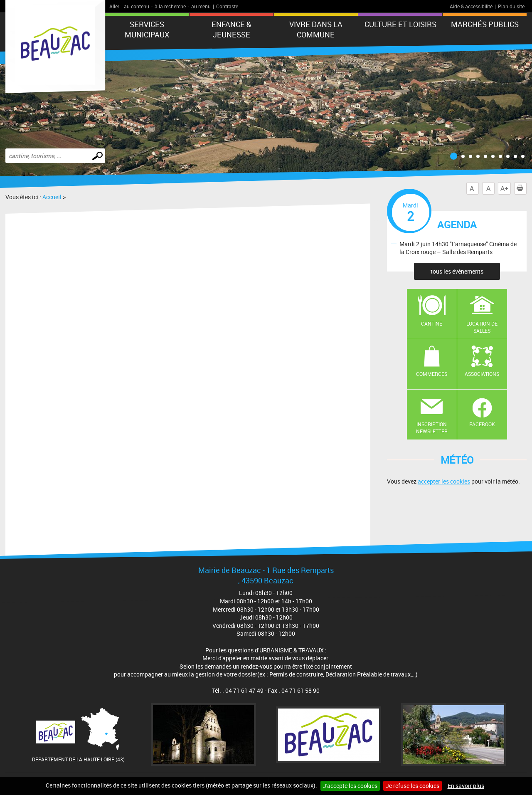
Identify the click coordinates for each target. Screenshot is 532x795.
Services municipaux (147, 29)
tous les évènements (457, 271)
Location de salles (482, 327)
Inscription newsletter (432, 428)
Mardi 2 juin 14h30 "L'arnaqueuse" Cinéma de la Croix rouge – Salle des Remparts (458, 248)
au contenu (137, 6)
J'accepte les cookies (350, 786)
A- (473, 188)
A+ (504, 188)
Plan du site (511, 6)
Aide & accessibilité (471, 6)
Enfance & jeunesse (231, 29)
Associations (482, 374)
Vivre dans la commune (316, 29)
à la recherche (170, 6)
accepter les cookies (444, 481)
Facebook (482, 424)
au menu (201, 6)
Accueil (52, 197)
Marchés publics (485, 24)
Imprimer (522, 188)
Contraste (227, 6)
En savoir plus (466, 786)
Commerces (432, 374)
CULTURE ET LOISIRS (400, 24)
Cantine (432, 323)
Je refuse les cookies (413, 786)
